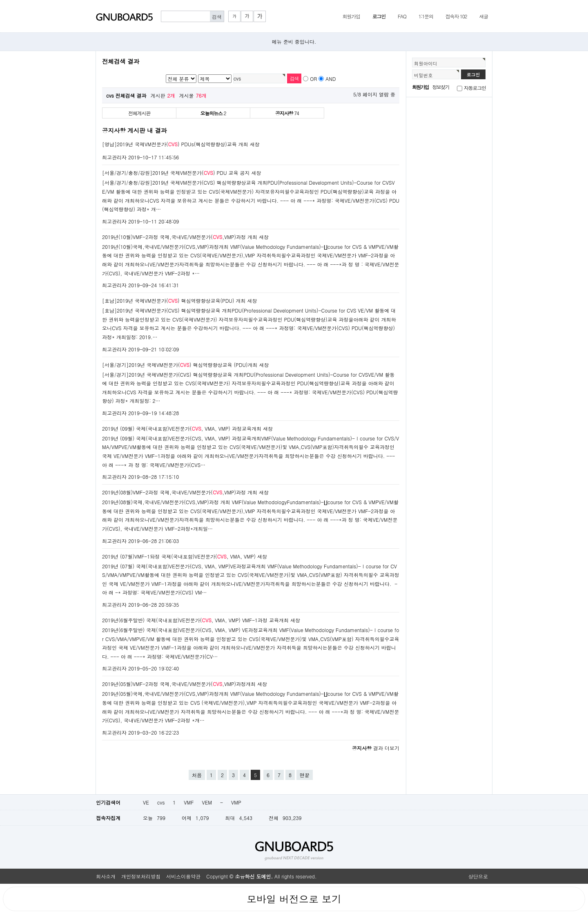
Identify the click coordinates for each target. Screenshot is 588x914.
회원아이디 (426, 63)
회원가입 (351, 16)
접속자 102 (456, 16)
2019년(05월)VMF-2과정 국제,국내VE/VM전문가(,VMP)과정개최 (179, 684)
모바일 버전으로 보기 (294, 899)
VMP (236, 802)
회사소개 (106, 876)
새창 (255, 144)
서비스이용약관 (183, 876)
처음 (197, 775)
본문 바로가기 (0, 0)
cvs (161, 802)
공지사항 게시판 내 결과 (134, 130)
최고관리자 (114, 157)
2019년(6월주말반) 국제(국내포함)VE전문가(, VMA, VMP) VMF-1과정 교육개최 (195, 620)
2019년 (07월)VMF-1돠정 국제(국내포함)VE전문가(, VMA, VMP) (179, 556)
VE (146, 802)
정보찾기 (441, 87)
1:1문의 (426, 16)
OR (313, 79)
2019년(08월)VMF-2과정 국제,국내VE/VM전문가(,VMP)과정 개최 (180, 492)
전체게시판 (139, 113)
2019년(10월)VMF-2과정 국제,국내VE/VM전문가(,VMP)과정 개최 (180, 237)
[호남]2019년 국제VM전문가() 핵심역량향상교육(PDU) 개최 (174, 301)
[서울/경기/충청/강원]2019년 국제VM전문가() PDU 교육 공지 (176, 173)
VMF (189, 802)
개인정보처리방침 (141, 876)
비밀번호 (423, 75)
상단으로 (478, 876)
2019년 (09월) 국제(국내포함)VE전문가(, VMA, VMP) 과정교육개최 (182, 428)
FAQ (402, 16)
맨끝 (305, 775)
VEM (207, 802)
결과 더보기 (376, 748)
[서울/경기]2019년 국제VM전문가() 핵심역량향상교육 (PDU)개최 (180, 365)
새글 (483, 16)
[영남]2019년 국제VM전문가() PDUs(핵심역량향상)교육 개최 (175, 144)
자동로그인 (475, 88)
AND (331, 79)
